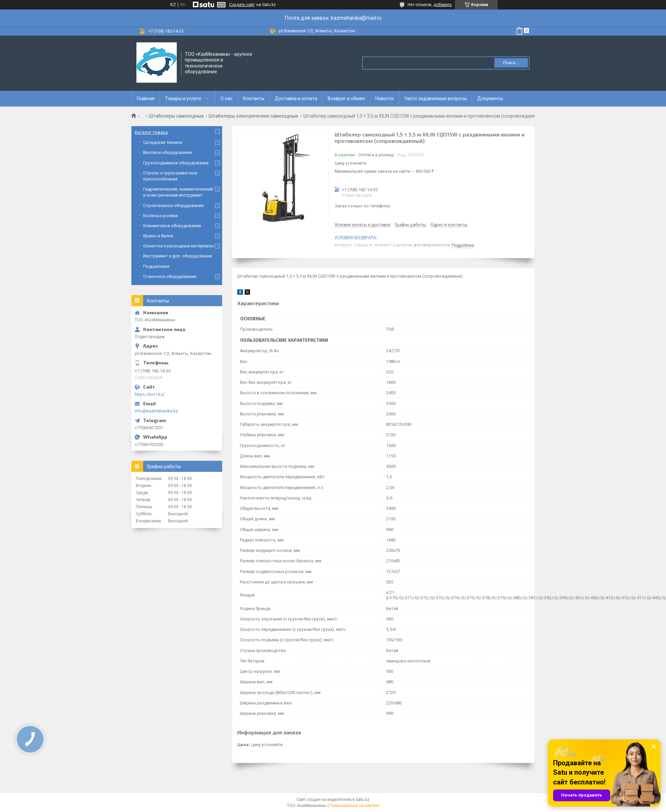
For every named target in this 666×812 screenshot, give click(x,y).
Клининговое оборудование (172, 226)
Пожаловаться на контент (355, 806)
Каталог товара (151, 132)
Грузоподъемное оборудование (176, 163)
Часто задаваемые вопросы (435, 98)
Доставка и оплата (296, 98)
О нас (226, 98)
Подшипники (156, 266)
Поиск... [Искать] (511, 63)
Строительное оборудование (173, 206)
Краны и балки (158, 236)
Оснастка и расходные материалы (179, 246)
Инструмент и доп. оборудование (178, 256)
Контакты (254, 98)
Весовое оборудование (168, 152)
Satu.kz (363, 800)
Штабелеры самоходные (176, 116)
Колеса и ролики (160, 216)
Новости (385, 98)
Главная (146, 98)
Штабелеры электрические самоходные (254, 116)
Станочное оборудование (170, 276)
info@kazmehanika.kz (156, 411)
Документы (490, 98)
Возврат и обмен (346, 98)
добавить (443, 5)
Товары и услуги (183, 98)
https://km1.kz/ (150, 394)
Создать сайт (242, 5)
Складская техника (163, 142)
